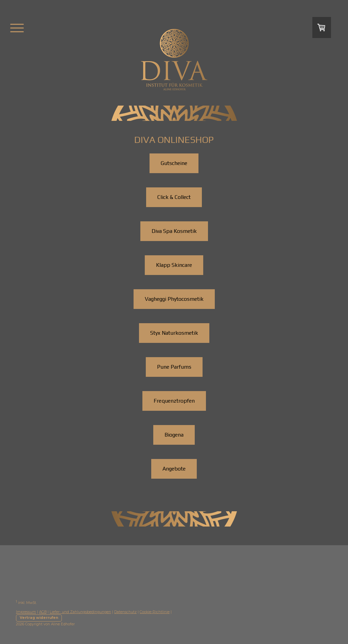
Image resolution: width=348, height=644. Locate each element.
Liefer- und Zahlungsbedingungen (80, 612)
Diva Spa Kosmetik (174, 231)
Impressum (26, 612)
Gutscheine (174, 163)
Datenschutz (125, 612)
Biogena (174, 435)
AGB (43, 612)
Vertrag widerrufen (39, 618)
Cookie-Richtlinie (155, 612)
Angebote (174, 469)
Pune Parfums (174, 367)
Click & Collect (174, 197)
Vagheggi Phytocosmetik (174, 299)
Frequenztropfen (174, 401)
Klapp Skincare (174, 265)
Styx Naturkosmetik (174, 333)
